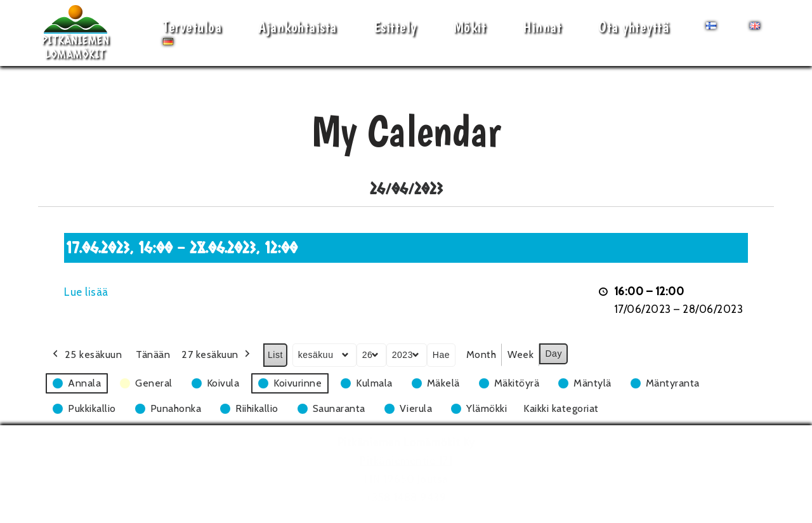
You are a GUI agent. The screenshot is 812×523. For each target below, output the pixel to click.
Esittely (395, 27)
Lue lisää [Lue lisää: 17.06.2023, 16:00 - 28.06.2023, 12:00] (86, 292)
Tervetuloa (192, 27)
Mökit (470, 27)
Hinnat (542, 27)
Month (481, 354)
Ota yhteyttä (634, 27)
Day (553, 354)
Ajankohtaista (298, 27)
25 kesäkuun (86, 355)
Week (521, 354)
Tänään (153, 354)
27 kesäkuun (217, 355)
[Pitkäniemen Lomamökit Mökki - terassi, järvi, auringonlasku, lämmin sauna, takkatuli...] (75, 33)
